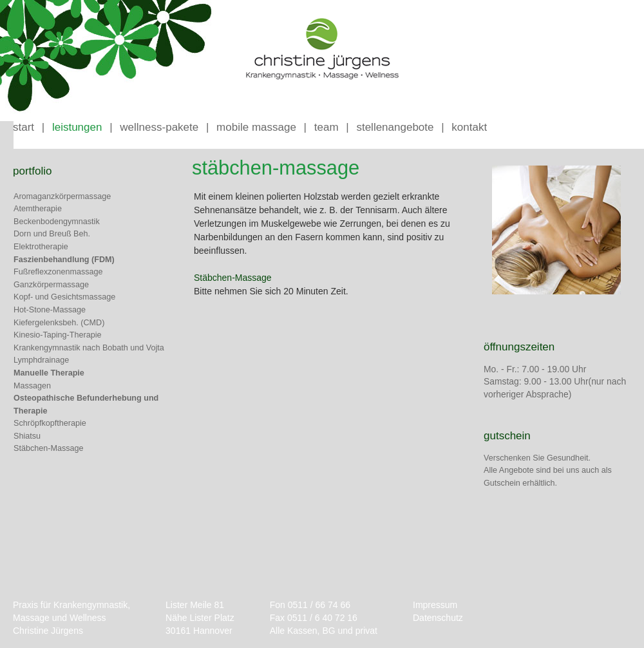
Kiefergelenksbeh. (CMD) (59, 323)
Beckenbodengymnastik (57, 222)
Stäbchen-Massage (49, 448)
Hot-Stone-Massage (50, 310)
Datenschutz (438, 618)
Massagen (32, 386)
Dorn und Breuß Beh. (52, 234)
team (327, 127)
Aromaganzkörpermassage (62, 196)
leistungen (77, 127)
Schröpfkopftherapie (50, 423)
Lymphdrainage (41, 360)
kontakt (469, 127)
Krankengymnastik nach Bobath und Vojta (89, 348)
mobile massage (256, 127)
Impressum (435, 605)
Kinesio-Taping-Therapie (58, 335)
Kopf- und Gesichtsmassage (64, 297)
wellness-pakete (159, 127)
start (24, 127)
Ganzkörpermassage (51, 285)
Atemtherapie (38, 209)
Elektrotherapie (41, 247)
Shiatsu (27, 436)
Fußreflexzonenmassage (58, 272)
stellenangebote (395, 127)
